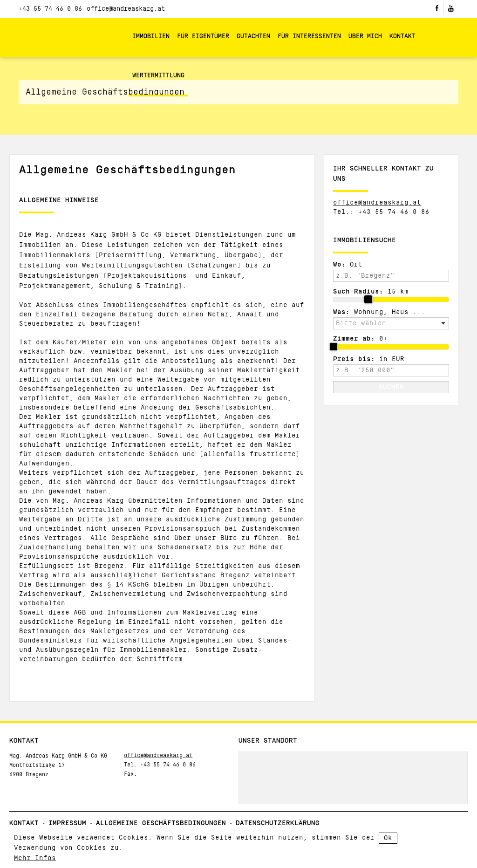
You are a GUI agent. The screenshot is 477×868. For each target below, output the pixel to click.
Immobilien (151, 37)
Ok (388, 838)
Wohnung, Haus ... (379, 312)
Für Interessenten (309, 37)
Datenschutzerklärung (278, 823)
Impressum (67, 823)
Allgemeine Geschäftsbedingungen (161, 823)
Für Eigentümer (203, 37)
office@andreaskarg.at (126, 9)
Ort (348, 265)
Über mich (365, 37)
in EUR (369, 359)
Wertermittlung (158, 76)
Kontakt (402, 37)
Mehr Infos (35, 858)
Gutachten (253, 37)
